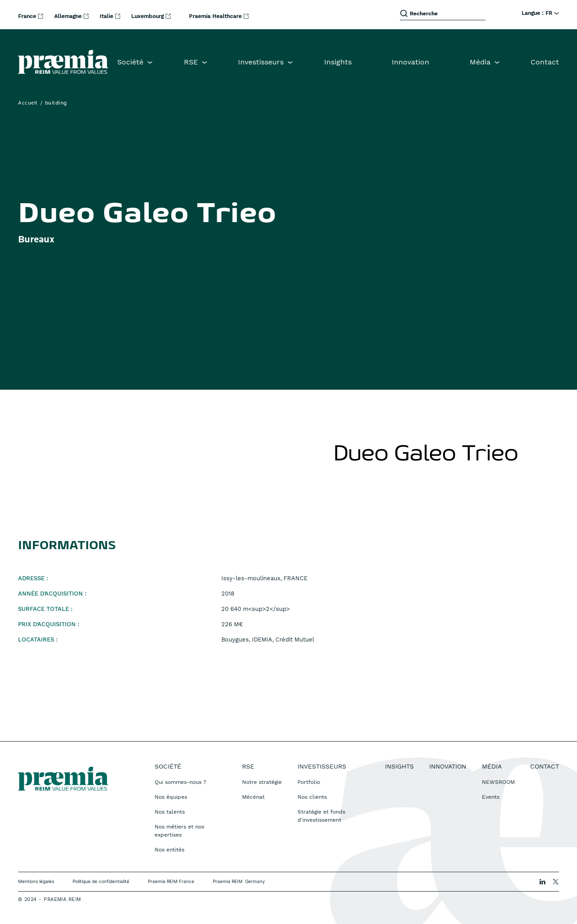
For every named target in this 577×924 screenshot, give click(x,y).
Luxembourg (148, 16)
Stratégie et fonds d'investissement (321, 816)
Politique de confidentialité (101, 881)
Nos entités (169, 850)
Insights (338, 62)
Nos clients (312, 797)
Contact (545, 62)
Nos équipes (171, 797)
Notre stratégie (262, 782)
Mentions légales (36, 881)
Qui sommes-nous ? (181, 782)
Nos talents (170, 812)
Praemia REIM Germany (239, 881)
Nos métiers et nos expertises (179, 831)
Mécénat (253, 797)
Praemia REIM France (171, 881)
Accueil (28, 103)
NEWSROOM (498, 782)
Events (491, 797)
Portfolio (309, 782)
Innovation (410, 62)
